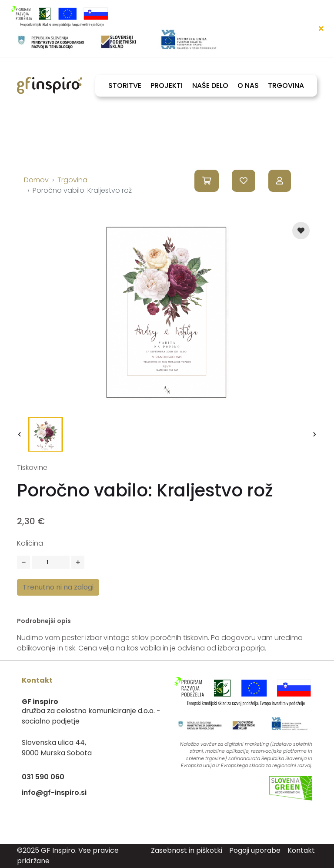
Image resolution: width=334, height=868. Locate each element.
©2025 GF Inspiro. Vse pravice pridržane (68, 856)
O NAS (248, 85)
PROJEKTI (167, 85)
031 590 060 (43, 777)
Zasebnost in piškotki (187, 850)
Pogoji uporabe (255, 850)
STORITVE (125, 85)
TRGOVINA (286, 85)
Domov (36, 180)
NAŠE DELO (210, 85)
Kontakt (301, 850)
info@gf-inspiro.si (54, 793)
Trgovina (72, 180)
